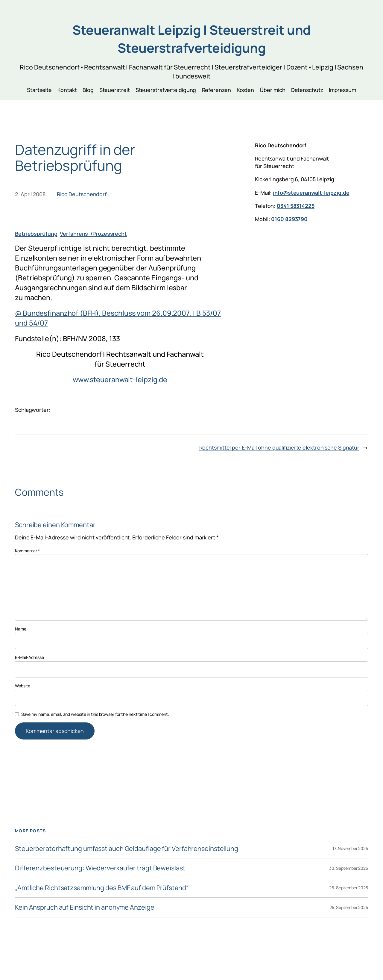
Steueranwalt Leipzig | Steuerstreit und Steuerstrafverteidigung (191, 39)
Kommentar (27, 551)
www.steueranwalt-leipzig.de (120, 379)
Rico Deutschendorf (82, 194)
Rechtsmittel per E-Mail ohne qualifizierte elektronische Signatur (279, 447)
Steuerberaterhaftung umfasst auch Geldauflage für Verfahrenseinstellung (127, 849)
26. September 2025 (349, 888)
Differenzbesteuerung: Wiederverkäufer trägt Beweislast (100, 868)
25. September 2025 (349, 907)
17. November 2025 (350, 848)
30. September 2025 (349, 868)
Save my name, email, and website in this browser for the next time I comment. (95, 714)
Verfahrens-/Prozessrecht (93, 234)
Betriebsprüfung (36, 234)
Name (21, 629)
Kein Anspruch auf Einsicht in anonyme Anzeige (85, 907)
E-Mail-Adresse (29, 657)
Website (23, 686)
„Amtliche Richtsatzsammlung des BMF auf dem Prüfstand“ (102, 888)
